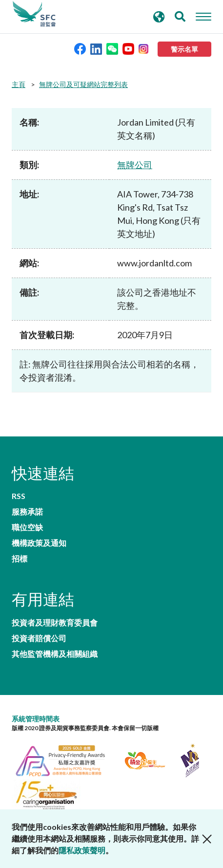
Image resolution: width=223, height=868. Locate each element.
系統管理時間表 (36, 719)
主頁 (19, 84)
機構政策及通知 (39, 543)
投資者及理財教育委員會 (55, 623)
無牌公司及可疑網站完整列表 (83, 84)
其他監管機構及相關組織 (55, 654)
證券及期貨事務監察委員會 (34, 14)
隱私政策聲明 (82, 850)
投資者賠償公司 (39, 638)
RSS (19, 496)
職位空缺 (27, 527)
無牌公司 (135, 165)
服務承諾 (27, 512)
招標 (20, 559)
